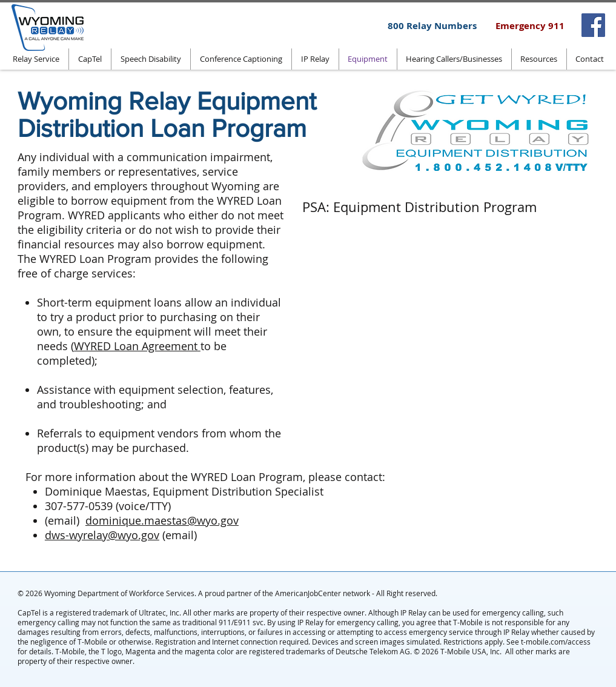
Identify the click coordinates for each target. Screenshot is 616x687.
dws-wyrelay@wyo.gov (102, 535)
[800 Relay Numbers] (432, 25)
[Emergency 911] (530, 25)
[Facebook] (593, 25)
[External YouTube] (454, 322)
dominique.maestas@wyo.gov (162, 520)
